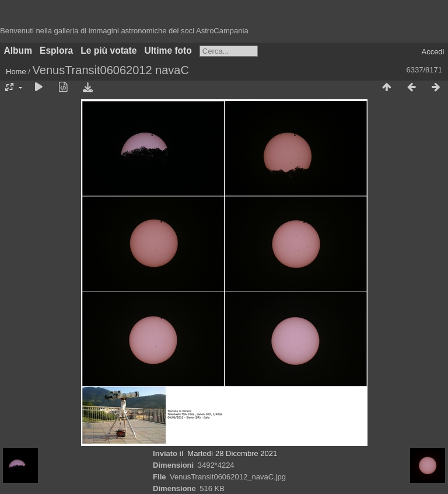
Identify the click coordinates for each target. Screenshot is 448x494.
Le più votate (108, 51)
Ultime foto (168, 51)
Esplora (56, 51)
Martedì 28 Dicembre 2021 (232, 453)
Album (18, 51)
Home (16, 72)
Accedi (433, 52)
